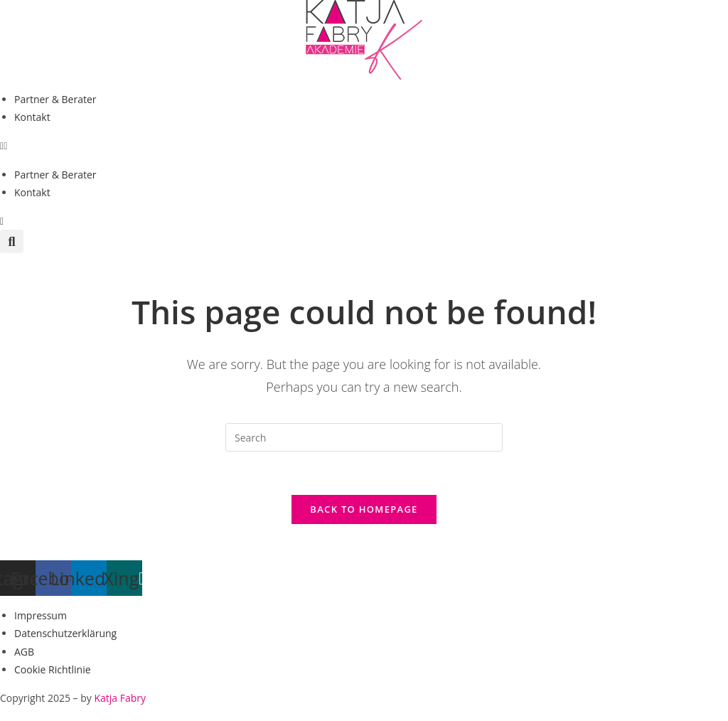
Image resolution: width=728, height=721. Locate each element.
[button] (364, 145)
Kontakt (32, 117)
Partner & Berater (55, 99)
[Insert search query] (364, 437)
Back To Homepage (364, 509)
